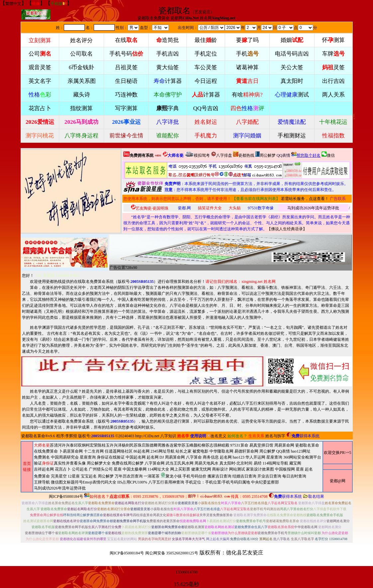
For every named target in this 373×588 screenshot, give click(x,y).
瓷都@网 (338, 481)
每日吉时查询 (294, 476)
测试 (292, 95)
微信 (328, 155)
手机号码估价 (194, 476)
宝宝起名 (89, 476)
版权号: (136, 282)
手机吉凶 (168, 54)
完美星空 (59, 476)
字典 (168, 108)
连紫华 (176, 445)
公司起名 (80, 469)
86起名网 (142, 451)
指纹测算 (81, 108)
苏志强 (211, 445)
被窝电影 (200, 451)
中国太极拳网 (135, 469)
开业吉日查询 (269, 476)
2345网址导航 (178, 470)
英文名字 (40, 81)
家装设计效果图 (260, 469)
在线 (126, 40)
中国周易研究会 (65, 457)
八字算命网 (155, 463)
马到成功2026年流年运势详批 (313, 208)
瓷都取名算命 (33, 436)
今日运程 (206, 81)
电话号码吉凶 (292, 54)
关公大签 (292, 67)
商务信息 (211, 457)
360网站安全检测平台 (302, 457)
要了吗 (247, 40)
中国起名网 (136, 457)
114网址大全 (159, 469)
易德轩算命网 (178, 470)
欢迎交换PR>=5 (337, 453)
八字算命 (194, 457)
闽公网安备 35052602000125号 (172, 553)
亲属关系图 (82, 81)
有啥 (247, 95)
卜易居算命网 (71, 451)
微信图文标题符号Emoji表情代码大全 (84, 482)
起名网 (153, 457)
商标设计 (220, 469)
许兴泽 (116, 445)
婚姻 (292, 40)
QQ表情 (283, 451)
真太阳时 (292, 81)
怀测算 (333, 40)
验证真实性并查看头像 (60, 463)
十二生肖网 (94, 451)
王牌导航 (42, 482)
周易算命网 (178, 467)
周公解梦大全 (99, 463)
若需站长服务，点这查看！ (305, 199)
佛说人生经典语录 (287, 229)
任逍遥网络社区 (119, 451)
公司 (40, 54)
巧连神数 (126, 95)
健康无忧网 (201, 469)
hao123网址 (301, 451)
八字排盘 (221, 155)
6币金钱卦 (82, 67)
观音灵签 (40, 67)
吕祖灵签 (126, 67)
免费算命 (42, 476)
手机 (247, 54)
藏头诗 (82, 95)
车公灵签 (206, 67)
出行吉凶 (333, 81)
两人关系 (333, 95)
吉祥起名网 (44, 469)
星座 (118, 469)
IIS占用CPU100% (132, 482)
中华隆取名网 (221, 451)
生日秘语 (126, 81)
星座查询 (274, 457)
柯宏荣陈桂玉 (98, 445)
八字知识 (168, 436)
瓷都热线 (244, 155)
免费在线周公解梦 (128, 463)
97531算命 (239, 445)
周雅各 (164, 445)
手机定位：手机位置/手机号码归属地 (218, 482)
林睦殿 (223, 445)
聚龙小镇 (171, 475)
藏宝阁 (295, 463)
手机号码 (126, 54)
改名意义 (217, 436)
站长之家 (184, 451)
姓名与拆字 (275, 436)
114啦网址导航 (174, 476)
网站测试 (237, 469)
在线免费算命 (46, 451)
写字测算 (126, 108)
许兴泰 (68, 445)
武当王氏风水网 (180, 463)
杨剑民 (128, 445)
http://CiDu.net (147, 436)
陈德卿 (152, 445)
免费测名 (42, 457)
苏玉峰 (187, 445)
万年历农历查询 (129, 476)
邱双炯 (80, 445)
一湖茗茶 (152, 476)
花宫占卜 (63, 469)
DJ (162, 457)
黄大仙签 (168, 67)
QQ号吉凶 (206, 108)
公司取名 (81, 54)
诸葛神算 (247, 67)
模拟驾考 (197, 155)
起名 (309, 469)
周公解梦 (265, 155)
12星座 (74, 476)
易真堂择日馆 (261, 445)
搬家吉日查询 (219, 476)
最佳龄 (206, 40)
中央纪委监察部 (265, 482)
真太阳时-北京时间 (236, 463)
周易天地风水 (174, 476)
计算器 (168, 81)
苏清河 (56, 445)
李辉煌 (71, 436)
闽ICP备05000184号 (66, 496)
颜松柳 (199, 445)
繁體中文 (13, 4)
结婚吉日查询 (244, 476)
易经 (174, 476)
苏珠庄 (140, 445)
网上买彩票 (180, 469)
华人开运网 (255, 457)
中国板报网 (285, 469)
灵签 (333, 67)
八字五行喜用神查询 (166, 482)
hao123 (239, 457)
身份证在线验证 (111, 457)
